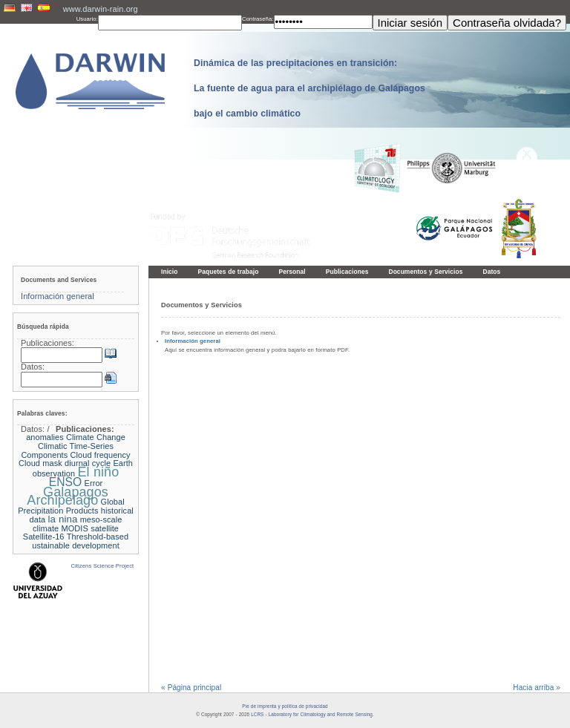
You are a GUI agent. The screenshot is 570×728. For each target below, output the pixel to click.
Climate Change (96, 437)
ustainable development (76, 545)
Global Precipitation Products (71, 506)
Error (94, 483)
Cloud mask (40, 463)
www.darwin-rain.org (101, 9)
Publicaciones (347, 272)
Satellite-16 (44, 537)
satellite (105, 528)
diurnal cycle (88, 463)
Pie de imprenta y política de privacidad (285, 706)
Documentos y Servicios (425, 272)
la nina (62, 519)
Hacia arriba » (537, 688)
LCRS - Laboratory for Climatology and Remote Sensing (312, 714)
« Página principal (191, 688)
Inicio (170, 272)
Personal (292, 272)
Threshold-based (98, 537)
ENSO (66, 482)
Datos (491, 272)
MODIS (75, 528)
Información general (193, 341)
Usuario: (87, 19)
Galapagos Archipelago (68, 496)
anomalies (45, 437)
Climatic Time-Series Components (67, 450)
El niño (99, 472)
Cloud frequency (101, 455)
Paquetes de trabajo (229, 272)
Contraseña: (258, 19)
